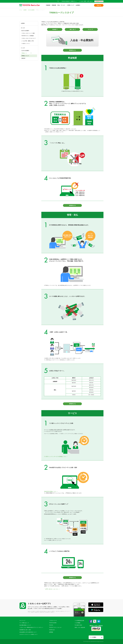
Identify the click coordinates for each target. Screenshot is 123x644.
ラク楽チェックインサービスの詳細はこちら (55, 456)
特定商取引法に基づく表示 (25, 630)
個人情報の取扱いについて (25, 625)
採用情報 (51, 632)
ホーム (21, 10)
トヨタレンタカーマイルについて (29, 38)
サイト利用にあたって (24, 623)
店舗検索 (48, 5)
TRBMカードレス (25, 56)
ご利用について (70, 5)
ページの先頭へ (93, 637)
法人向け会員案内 (31, 10)
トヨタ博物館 (77, 623)
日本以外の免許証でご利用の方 (68, 1)
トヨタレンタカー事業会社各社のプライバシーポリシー (31, 627)
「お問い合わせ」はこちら (51, 589)
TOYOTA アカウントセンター (55, 627)
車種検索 (54, 5)
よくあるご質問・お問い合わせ (86, 1)
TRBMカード (24, 53)
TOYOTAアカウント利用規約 (28, 36)
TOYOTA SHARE (53, 623)
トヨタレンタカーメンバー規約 (28, 33)
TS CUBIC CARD (78, 625)
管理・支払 (72, 29)
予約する (99, 5)
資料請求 (23, 58)
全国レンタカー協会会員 (80, 627)
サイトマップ (22, 621)
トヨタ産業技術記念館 (79, 621)
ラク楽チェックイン (26, 44)
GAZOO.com (52, 630)
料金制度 (54, 29)
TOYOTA (51, 625)
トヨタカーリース (99, 1)
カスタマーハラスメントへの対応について (28, 634)
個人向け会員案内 (25, 31)
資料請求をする (72, 50)
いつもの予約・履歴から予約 (28, 41)
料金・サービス (61, 5)
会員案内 (78, 5)
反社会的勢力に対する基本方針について (28, 632)
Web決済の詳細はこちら (50, 491)
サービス (90, 29)
